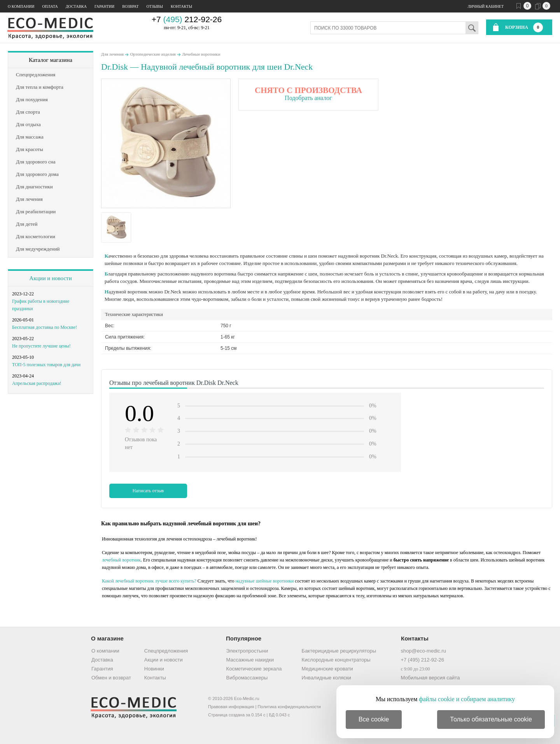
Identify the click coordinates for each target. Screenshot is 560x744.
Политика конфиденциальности (289, 707)
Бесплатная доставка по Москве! (45, 327)
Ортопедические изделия (153, 54)
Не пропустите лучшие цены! (41, 346)
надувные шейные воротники (264, 581)
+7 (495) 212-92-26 (422, 660)
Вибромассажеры (247, 678)
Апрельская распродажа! (37, 383)
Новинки (154, 669)
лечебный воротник (121, 560)
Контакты (181, 6)
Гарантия (102, 669)
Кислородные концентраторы (336, 660)
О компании (21, 6)
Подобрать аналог (308, 98)
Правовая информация (231, 707)
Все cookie (374, 719)
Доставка (76, 6)
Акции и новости (50, 278)
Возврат (130, 6)
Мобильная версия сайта (430, 678)
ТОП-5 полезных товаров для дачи (46, 365)
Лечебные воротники (201, 54)
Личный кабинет (486, 6)
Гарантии (104, 6)
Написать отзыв (148, 491)
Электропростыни (247, 651)
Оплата (50, 6)
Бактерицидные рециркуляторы (339, 651)
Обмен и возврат (111, 678)
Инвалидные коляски (326, 678)
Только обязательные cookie (491, 719)
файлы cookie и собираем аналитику (467, 699)
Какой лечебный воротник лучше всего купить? (149, 581)
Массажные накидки (250, 660)
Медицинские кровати (327, 669)
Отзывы (155, 6)
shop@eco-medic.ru (423, 651)
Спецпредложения (166, 651)
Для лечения (112, 54)
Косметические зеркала (254, 669)
